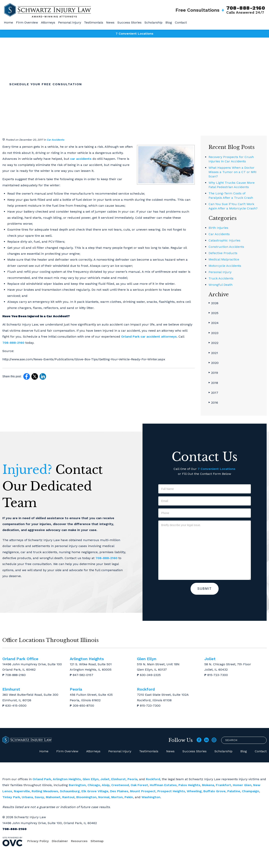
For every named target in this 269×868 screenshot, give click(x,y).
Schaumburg (70, 791)
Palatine (234, 791)
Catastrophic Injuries (224, 240)
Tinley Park (11, 797)
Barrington (77, 785)
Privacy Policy (38, 841)
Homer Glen (242, 785)
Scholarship (153, 22)
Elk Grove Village (95, 791)
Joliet (105, 779)
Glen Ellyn (91, 779)
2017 (213, 393)
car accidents (81, 159)
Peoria (132, 779)
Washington (151, 797)
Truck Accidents (221, 278)
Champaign (251, 791)
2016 (213, 403)
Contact (181, 22)
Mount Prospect (143, 791)
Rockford (153, 779)
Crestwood (120, 785)
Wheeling (194, 791)
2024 (214, 323)
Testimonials (94, 22)
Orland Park (42, 779)
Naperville (22, 791)
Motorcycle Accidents (225, 266)
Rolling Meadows (45, 791)
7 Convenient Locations (134, 34)
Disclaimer (60, 841)
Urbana (27, 797)
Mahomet (53, 797)
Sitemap (97, 841)
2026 (213, 303)
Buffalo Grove (214, 791)
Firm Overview (27, 22)
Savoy (39, 797)
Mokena (208, 785)
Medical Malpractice (224, 259)
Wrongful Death (220, 285)
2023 (213, 333)
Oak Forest (139, 785)
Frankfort (223, 785)
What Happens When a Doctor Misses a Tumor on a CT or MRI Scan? (233, 172)
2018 (213, 383)
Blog (169, 22)
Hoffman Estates (163, 785)
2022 (213, 343)
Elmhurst (118, 779)
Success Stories (129, 22)
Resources (79, 841)
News (110, 22)
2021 (213, 353)
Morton (117, 797)
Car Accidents (55, 140)
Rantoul (68, 797)
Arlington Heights (67, 779)
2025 (213, 313)
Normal (104, 797)
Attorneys (48, 22)
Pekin (129, 797)
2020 (214, 363)
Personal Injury (70, 22)
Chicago (94, 785)
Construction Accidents (226, 247)
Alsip (106, 785)
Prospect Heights (171, 791)
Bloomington (86, 797)
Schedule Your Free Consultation (46, 84)
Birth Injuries (218, 228)
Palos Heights (189, 785)
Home (8, 22)
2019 (213, 373)
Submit (205, 589)
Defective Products (223, 253)
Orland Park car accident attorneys (149, 337)
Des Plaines (119, 791)
